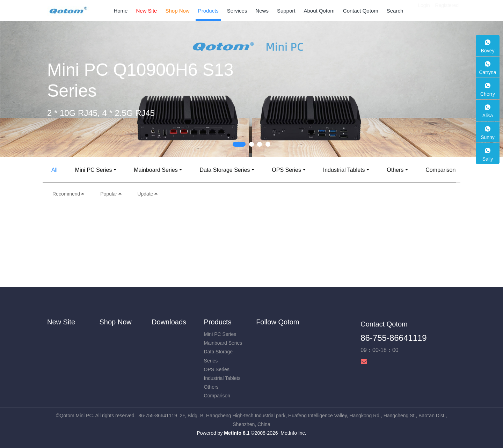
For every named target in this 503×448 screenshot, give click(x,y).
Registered (447, 10)
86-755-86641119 (394, 338)
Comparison (440, 170)
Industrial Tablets (344, 170)
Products (218, 322)
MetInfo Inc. (293, 433)
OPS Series (286, 170)
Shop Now (116, 322)
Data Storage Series (225, 170)
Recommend (69, 194)
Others (395, 170)
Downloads (169, 322)
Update (148, 194)
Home (121, 11)
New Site (61, 322)
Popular (111, 194)
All (54, 170)
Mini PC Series (94, 170)
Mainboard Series (156, 170)
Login (424, 10)
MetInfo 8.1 (237, 433)
